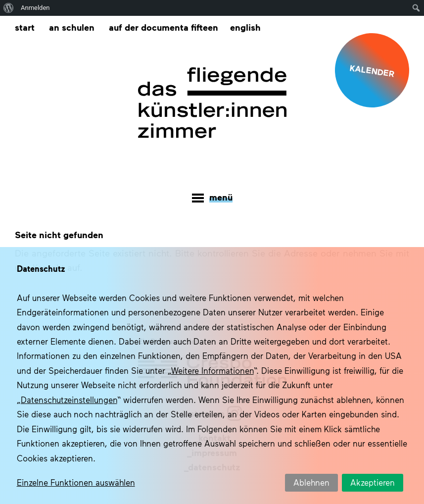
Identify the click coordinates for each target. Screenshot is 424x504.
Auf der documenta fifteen (164, 27)
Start (25, 27)
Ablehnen (311, 482)
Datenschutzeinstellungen (69, 400)
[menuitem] (245, 27)
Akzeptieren (373, 482)
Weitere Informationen (212, 370)
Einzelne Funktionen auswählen (76, 482)
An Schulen (72, 27)
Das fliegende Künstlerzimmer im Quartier (212, 103)
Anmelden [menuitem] (35, 8)
